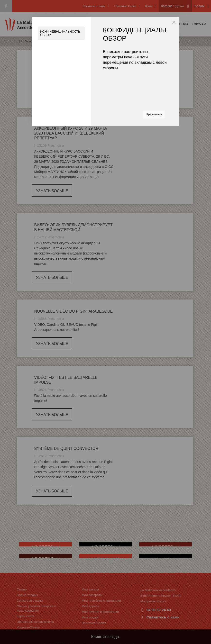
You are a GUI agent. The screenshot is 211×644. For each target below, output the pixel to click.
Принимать (154, 114)
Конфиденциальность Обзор (61, 33)
